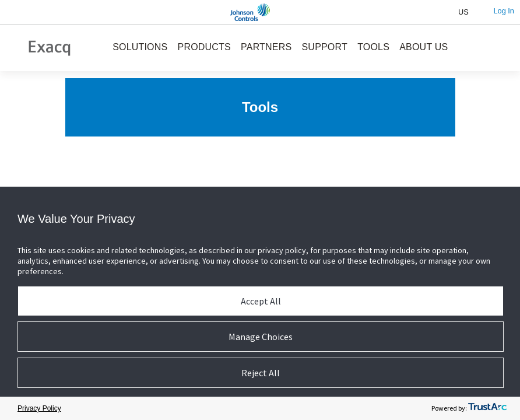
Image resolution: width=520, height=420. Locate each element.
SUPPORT (325, 47)
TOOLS (373, 47)
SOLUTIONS (140, 47)
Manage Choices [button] (261, 337)
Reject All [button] (261, 373)
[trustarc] (487, 409)
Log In (504, 11)
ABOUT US (424, 47)
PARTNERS (266, 47)
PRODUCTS (204, 47)
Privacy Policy (39, 408)
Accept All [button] (261, 301)
